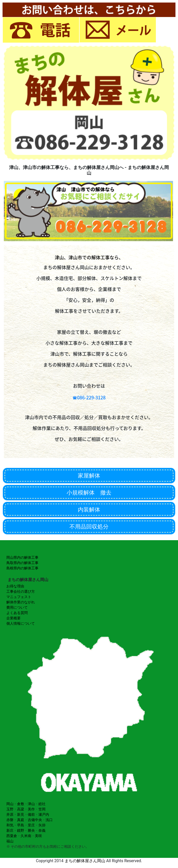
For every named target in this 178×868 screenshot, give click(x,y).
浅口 (49, 820)
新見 (21, 814)
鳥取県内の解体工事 (22, 563)
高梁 (21, 809)
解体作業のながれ (21, 602)
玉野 (10, 809)
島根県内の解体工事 (22, 568)
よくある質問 (17, 613)
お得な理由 (15, 586)
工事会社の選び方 (21, 591)
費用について (17, 607)
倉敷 (21, 804)
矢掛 (42, 825)
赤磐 (10, 820)
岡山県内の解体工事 (22, 557)
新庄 (10, 830)
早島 (21, 825)
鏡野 (21, 830)
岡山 (10, 804)
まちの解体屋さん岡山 (85, 861)
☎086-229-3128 (89, 397)
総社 (42, 804)
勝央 (31, 830)
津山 (31, 804)
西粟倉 (12, 836)
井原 (10, 814)
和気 (10, 825)
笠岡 (42, 809)
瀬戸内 (44, 814)
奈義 (42, 830)
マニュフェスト (19, 597)
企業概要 (13, 618)
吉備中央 (35, 820)
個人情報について (21, 623)
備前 (31, 814)
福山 (10, 841)
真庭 (21, 820)
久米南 (26, 836)
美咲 (38, 836)
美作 (31, 809)
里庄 (31, 825)
